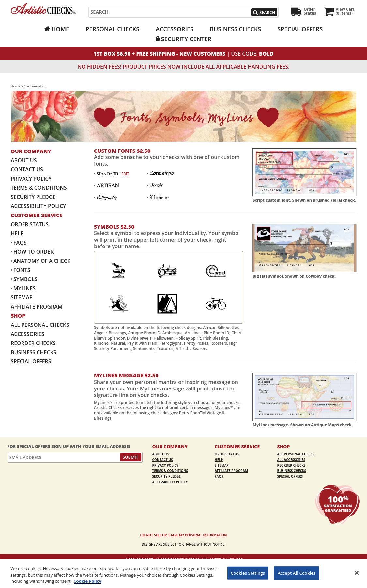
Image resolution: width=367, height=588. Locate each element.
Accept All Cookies (297, 573)
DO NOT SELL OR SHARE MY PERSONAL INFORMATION (184, 535)
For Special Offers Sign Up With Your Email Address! (69, 446)
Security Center (186, 39)
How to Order (33, 252)
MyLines (24, 288)
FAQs (20, 243)
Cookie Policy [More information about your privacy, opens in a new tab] (87, 581)
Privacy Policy (31, 179)
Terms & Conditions (39, 188)
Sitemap (22, 297)
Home (60, 29)
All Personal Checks (40, 325)
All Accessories (291, 460)
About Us (24, 160)
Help (17, 233)
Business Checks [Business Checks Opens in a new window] (235, 29)
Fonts (22, 270)
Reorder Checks (33, 343)
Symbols (25, 279)
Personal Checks (112, 29)
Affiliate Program (37, 307)
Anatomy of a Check (42, 261)
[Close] (357, 573)
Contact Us (27, 169)
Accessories (175, 29)
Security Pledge (33, 197)
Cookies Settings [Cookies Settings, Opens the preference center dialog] (248, 573)
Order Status (30, 224)
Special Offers (300, 29)
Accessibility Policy (38, 206)
